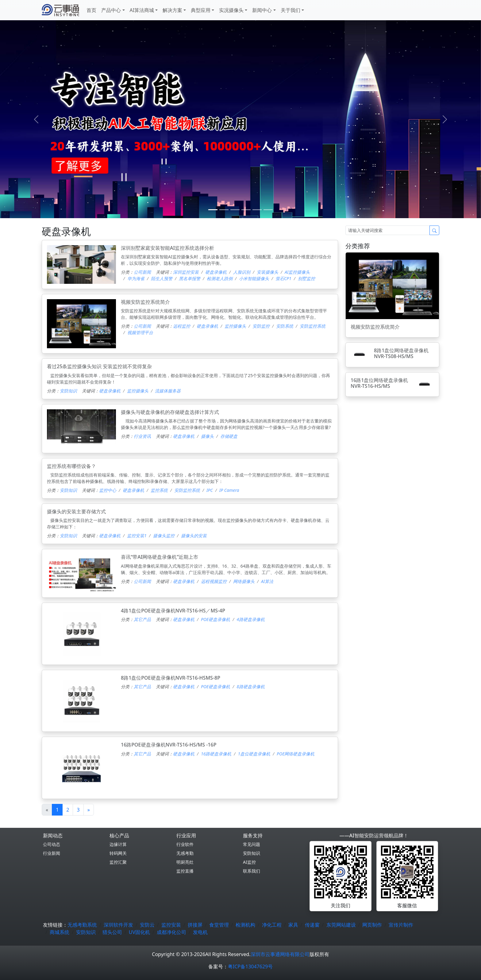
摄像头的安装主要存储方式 (76, 511)
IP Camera (229, 490)
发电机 (200, 932)
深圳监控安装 (186, 272)
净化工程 (272, 925)
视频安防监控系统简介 (145, 302)
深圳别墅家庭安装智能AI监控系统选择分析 (167, 248)
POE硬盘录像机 (215, 619)
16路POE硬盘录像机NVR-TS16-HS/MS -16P (169, 745)
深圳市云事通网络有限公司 (280, 954)
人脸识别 (242, 272)
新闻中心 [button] (262, 10)
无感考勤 (185, 853)
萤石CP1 (283, 278)
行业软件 (185, 844)
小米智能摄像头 (254, 278)
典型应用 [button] (201, 10)
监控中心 (108, 490)
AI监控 (249, 862)
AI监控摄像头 (297, 272)
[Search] (388, 230)
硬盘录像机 (216, 272)
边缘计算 (118, 844)
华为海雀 (136, 278)
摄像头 (207, 436)
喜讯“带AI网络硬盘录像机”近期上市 (160, 557)
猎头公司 (112, 932)
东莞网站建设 (341, 925)
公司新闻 (142, 272)
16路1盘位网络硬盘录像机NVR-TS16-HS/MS (379, 383)
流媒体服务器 (168, 391)
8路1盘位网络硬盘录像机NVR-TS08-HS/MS (401, 353)
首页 (91, 10)
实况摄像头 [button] (231, 10)
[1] (224, 210)
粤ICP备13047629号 (250, 966)
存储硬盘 (229, 436)
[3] (246, 210)
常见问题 (252, 844)
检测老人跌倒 (220, 278)
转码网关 (118, 853)
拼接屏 (195, 925)
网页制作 (372, 925)
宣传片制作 (401, 925)
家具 (293, 925)
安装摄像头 (267, 272)
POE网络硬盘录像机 (296, 754)
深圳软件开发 (118, 925)
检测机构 (245, 925)
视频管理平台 (140, 332)
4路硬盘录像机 (251, 619)
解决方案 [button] (172, 10)
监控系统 (159, 490)
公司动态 (52, 844)
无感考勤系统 (82, 925)
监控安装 (171, 925)
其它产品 (142, 619)
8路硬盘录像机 (251, 687)
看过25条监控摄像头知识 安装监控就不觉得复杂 (99, 366)
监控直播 (185, 871)
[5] (268, 210)
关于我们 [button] (291, 10)
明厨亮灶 (185, 862)
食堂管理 (219, 925)
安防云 (147, 925)
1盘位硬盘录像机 (254, 754)
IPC (210, 490)
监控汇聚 (118, 862)
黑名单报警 (190, 278)
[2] (235, 210)
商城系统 (60, 932)
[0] (213, 210)
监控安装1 (137, 536)
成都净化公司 (171, 932)
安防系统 (285, 326)
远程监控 (182, 326)
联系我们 (252, 871)
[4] (257, 210)
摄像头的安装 (194, 536)
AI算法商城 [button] (142, 10)
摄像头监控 (164, 536)
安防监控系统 (313, 326)
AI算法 (267, 581)
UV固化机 (139, 932)
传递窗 (312, 925)
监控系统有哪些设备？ (71, 466)
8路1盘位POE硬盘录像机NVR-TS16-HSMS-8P (171, 678)
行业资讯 (142, 436)
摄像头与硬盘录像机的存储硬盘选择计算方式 (170, 412)
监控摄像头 (235, 326)
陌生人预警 (162, 278)
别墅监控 (306, 278)
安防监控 (261, 326)
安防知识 (68, 391)
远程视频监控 (214, 581)
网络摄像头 (244, 581)
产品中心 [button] (111, 10)
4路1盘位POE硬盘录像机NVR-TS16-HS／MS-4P (173, 611)
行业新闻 (52, 853)
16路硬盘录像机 (216, 754)
